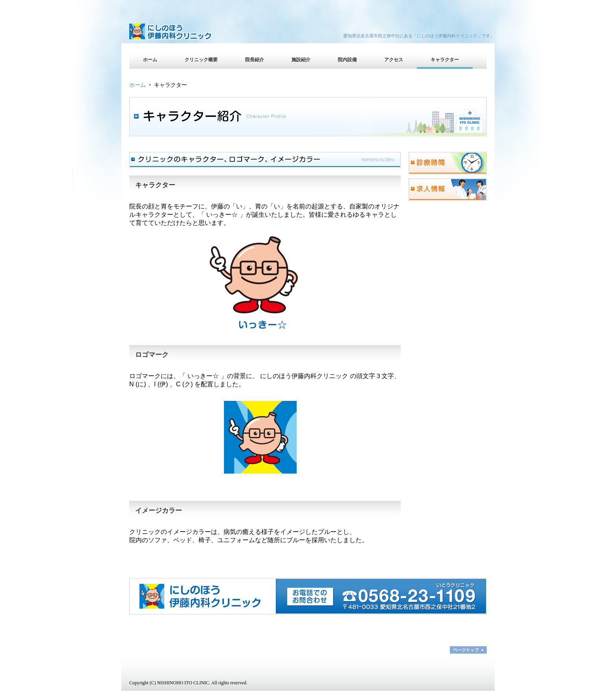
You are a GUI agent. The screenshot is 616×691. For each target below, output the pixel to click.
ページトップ (468, 650)
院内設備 (347, 60)
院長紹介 (255, 60)
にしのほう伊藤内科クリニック (198, 33)
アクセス (394, 60)
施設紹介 (301, 60)
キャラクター (445, 60)
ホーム (150, 60)
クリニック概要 (201, 60)
